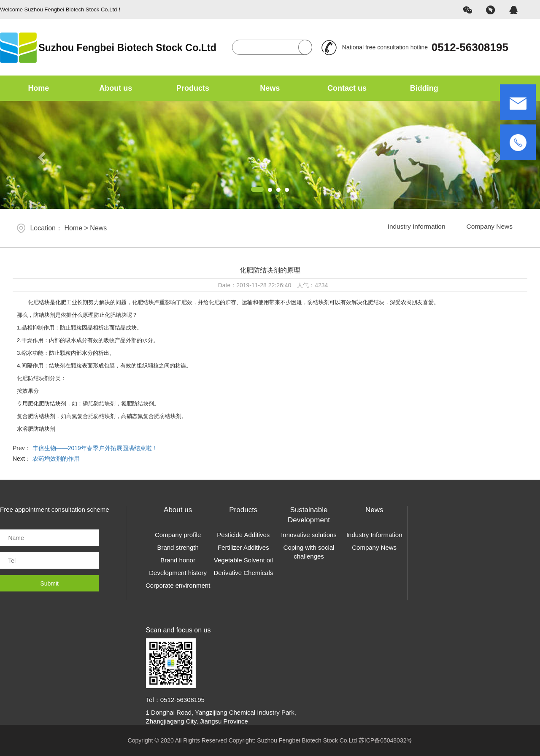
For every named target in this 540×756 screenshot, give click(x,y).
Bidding (424, 88)
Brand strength (178, 547)
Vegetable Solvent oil (243, 560)
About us (116, 88)
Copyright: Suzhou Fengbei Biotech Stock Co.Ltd (294, 740)
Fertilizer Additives (243, 547)
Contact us (347, 88)
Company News (487, 228)
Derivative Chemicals (243, 573)
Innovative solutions (309, 535)
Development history (178, 573)
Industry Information (408, 228)
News (270, 88)
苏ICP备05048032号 (386, 740)
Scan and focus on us (178, 630)
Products (193, 88)
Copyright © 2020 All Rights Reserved (177, 740)
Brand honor (178, 560)
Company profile (178, 535)
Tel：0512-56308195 (175, 700)
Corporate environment (178, 585)
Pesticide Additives (243, 535)
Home (38, 88)
